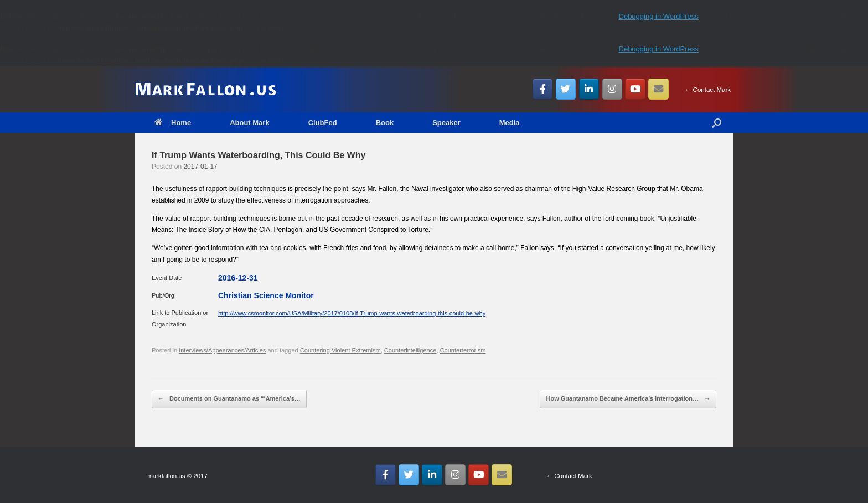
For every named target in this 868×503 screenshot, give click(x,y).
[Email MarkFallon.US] (658, 89)
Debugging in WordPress (659, 16)
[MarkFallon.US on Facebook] (543, 89)
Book (385, 123)
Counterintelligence (410, 350)
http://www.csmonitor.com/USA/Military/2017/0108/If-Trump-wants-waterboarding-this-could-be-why (352, 313)
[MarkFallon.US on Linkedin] (589, 89)
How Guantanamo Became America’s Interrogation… (628, 399)
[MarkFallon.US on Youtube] (635, 89)
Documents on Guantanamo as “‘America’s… (229, 399)
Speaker (446, 123)
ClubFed (323, 123)
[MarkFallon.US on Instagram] (613, 89)
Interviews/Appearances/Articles (222, 350)
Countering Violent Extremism (340, 350)
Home (173, 123)
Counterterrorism (463, 350)
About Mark (250, 123)
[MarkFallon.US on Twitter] (566, 89)
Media (510, 123)
